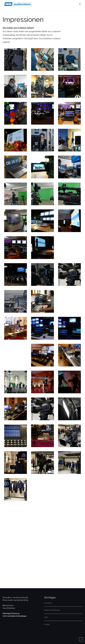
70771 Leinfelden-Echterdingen (15, 616)
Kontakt (47, 624)
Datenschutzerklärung (52, 610)
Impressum (48, 603)
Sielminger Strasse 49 (11, 613)
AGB (46, 617)
